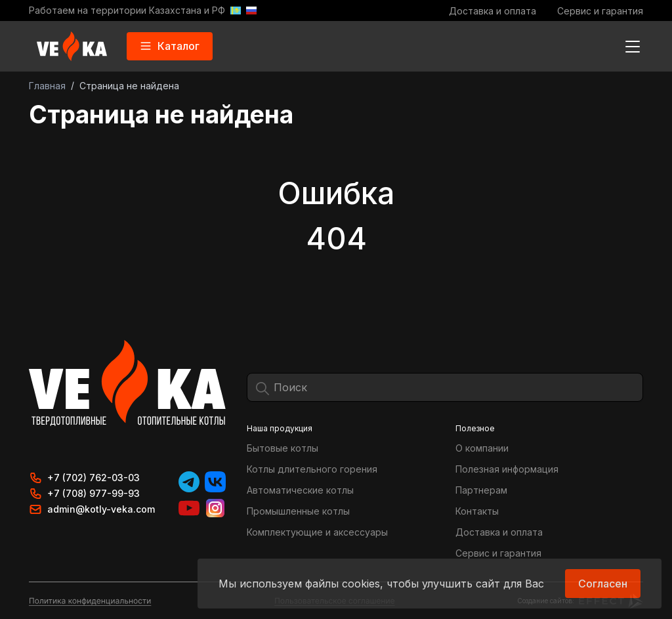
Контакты (477, 511)
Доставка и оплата (493, 11)
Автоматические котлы (300, 490)
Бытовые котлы (283, 448)
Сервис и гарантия (600, 11)
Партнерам (481, 490)
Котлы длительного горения (312, 469)
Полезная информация (507, 469)
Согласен (603, 584)
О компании (482, 448)
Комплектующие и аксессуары (317, 532)
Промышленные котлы (298, 511)
